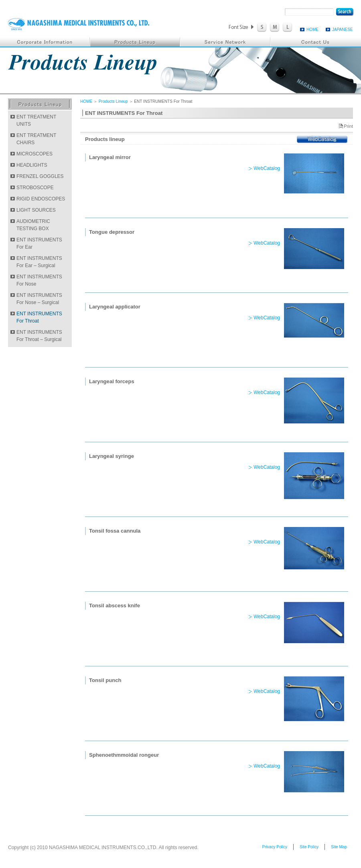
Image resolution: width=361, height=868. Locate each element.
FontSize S (262, 27)
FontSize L (287, 27)
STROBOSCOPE (35, 188)
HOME (312, 30)
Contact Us (316, 42)
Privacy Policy (275, 847)
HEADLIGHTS (32, 165)
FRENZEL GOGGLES (40, 176)
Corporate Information (45, 42)
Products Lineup (135, 42)
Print (348, 126)
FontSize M (275, 27)
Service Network (226, 42)
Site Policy (309, 847)
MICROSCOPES (34, 154)
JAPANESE (343, 30)
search (345, 12)
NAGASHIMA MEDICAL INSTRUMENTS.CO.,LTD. (79, 24)
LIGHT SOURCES (36, 210)
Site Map (339, 847)
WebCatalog (322, 140)
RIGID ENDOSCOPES (41, 199)
